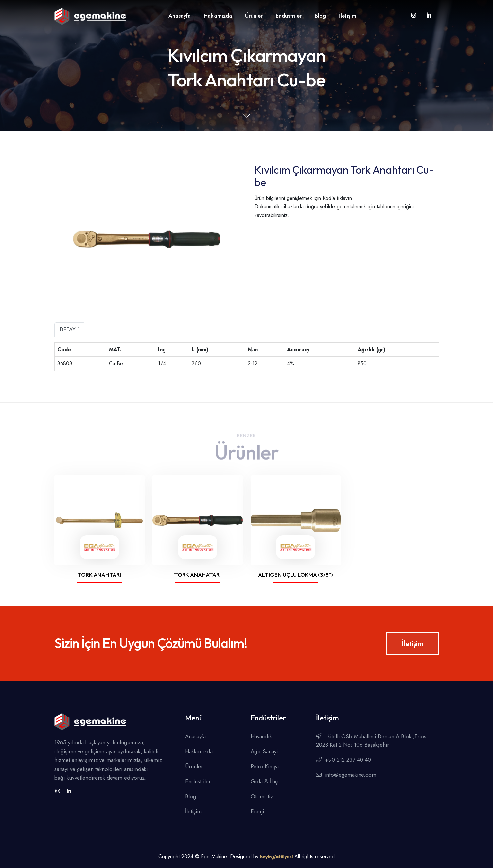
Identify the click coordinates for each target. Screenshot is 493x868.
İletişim (348, 16)
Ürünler (254, 16)
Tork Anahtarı (99, 574)
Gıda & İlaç (264, 781)
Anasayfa (180, 16)
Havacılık (261, 736)
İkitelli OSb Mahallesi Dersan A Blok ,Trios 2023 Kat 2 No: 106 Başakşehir (371, 740)
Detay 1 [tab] (70, 330)
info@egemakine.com (346, 775)
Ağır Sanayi (264, 751)
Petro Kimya (265, 766)
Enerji (257, 811)
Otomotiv (262, 796)
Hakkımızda (218, 16)
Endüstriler (289, 16)
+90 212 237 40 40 (343, 760)
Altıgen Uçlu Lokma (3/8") (296, 574)
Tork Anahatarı (197, 574)
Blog (320, 16)
